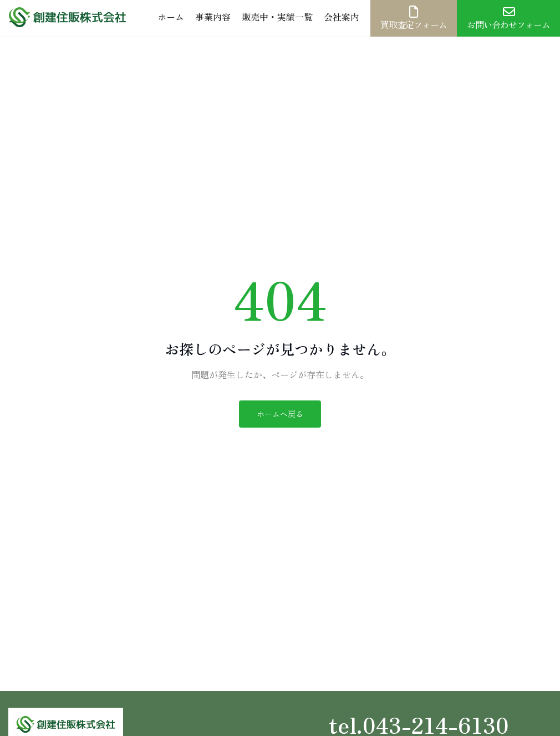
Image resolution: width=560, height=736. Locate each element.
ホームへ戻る (280, 414)
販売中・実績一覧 (277, 17)
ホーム (171, 17)
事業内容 (213, 17)
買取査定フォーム (414, 18)
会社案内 (342, 17)
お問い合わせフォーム (508, 18)
